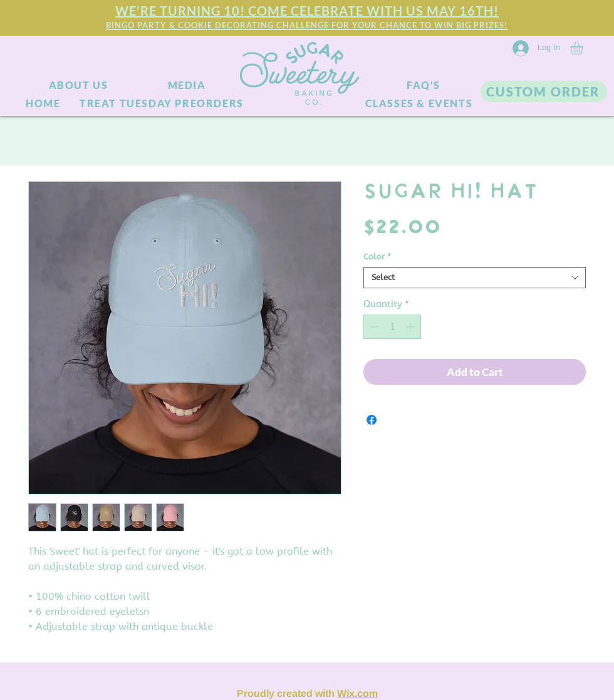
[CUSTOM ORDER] (544, 91)
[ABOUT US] (80, 85)
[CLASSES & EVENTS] (420, 103)
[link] (584, 48)
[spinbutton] (393, 327)
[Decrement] (374, 327)
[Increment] (411, 327)
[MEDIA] (188, 85)
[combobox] (475, 278)
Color (377, 257)
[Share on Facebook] (372, 420)
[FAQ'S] (425, 85)
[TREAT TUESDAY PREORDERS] (163, 103)
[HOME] (44, 103)
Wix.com (357, 693)
